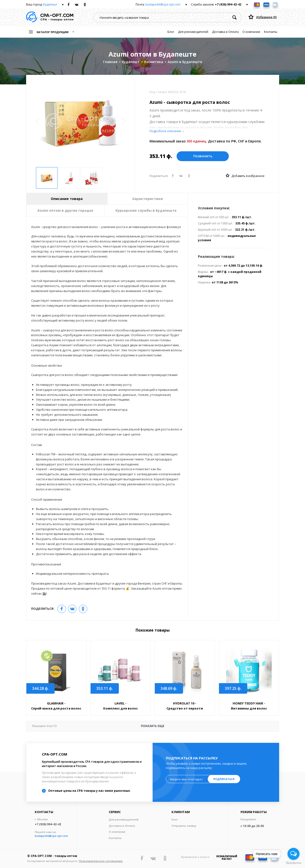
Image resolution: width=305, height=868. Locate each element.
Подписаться (224, 779)
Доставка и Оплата (225, 32)
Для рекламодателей (193, 32)
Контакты (271, 32)
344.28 (40, 688)
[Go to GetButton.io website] (293, 863)
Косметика (154, 62)
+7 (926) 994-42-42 (228, 4)
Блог (171, 32)
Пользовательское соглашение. (101, 861)
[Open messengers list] (293, 854)
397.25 (233, 688)
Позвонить (203, 156)
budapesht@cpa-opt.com (163, 4)
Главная (110, 62)
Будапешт (50, 4)
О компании (251, 32)
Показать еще (98, 726)
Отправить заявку (184, 826)
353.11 (105, 688)
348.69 (169, 688)
